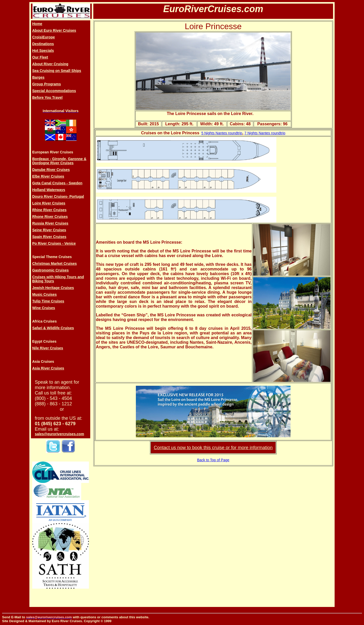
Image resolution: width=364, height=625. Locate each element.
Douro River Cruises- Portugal (58, 196)
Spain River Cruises (49, 237)
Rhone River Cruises (50, 217)
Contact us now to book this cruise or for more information (213, 448)
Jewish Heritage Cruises (53, 288)
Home (37, 24)
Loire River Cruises (49, 203)
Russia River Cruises (50, 223)
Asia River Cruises (48, 368)
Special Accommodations (54, 91)
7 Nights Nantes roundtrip (265, 133)
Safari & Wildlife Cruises (53, 328)
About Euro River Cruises (54, 30)
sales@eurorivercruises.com (59, 434)
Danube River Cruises (51, 170)
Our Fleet (40, 57)
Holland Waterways (49, 190)
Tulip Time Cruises (48, 301)
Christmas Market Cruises (55, 264)
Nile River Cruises (48, 348)
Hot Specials (43, 51)
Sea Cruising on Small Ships (57, 71)
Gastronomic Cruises (51, 270)
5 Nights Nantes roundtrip (222, 133)
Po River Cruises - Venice (54, 243)
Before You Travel (47, 97)
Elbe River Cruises (48, 176)
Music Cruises (44, 294)
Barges (38, 77)
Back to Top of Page (213, 460)
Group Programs (47, 84)
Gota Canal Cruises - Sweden (57, 183)
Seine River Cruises (49, 230)
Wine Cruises (44, 308)
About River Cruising (50, 64)
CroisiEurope (44, 37)
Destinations (43, 44)
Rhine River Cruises (49, 210)
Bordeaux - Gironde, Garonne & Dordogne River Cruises (59, 161)
